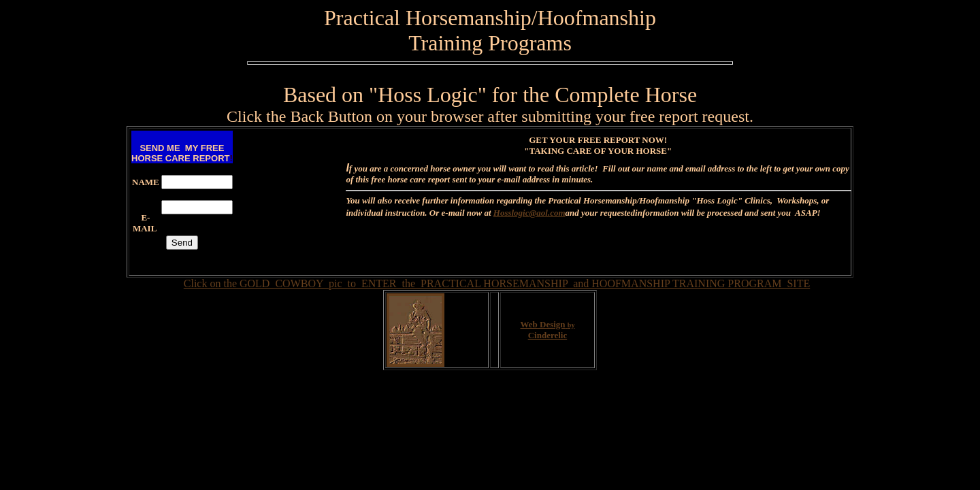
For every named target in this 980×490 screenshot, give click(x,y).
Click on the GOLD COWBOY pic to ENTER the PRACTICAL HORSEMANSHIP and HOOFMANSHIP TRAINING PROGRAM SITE (497, 283)
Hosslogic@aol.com (529, 213)
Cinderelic (548, 335)
